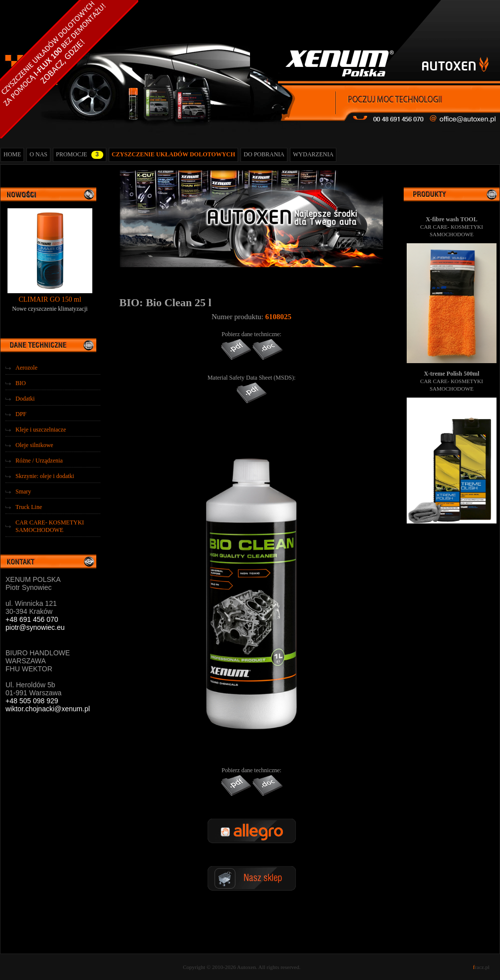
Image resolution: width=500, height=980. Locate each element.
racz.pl (481, 967)
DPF (21, 414)
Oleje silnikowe (34, 445)
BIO (21, 383)
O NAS (38, 154)
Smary (23, 491)
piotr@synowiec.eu (35, 627)
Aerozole (26, 368)
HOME (12, 154)
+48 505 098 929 (32, 701)
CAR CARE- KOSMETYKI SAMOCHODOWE (50, 526)
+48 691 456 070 (32, 619)
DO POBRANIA (264, 154)
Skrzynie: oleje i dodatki (45, 476)
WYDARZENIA (313, 154)
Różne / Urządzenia (39, 461)
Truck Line (29, 507)
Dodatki (25, 399)
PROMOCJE (80, 155)
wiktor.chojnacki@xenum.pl (48, 709)
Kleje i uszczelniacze (41, 430)
